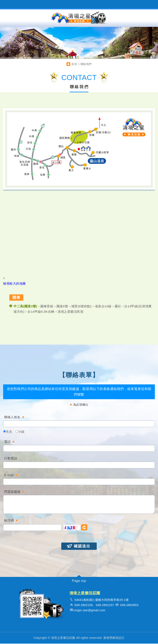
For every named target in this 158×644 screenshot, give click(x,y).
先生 (8, 432)
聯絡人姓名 (12, 417)
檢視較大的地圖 (14, 284)
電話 (7, 442)
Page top (79, 581)
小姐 (20, 432)
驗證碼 (9, 521)
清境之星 (79, 18)
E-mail (9, 475)
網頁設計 (118, 638)
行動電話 (11, 459)
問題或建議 (12, 492)
